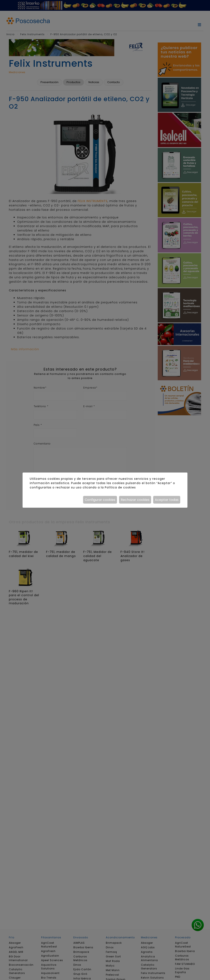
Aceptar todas (167, 500)
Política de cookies (120, 487)
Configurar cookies (100, 500)
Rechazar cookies (135, 500)
